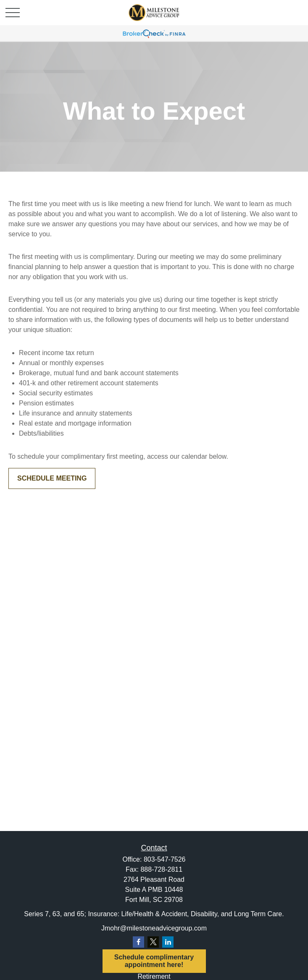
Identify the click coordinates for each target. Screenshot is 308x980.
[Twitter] (153, 942)
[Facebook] (138, 942)
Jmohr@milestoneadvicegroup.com (154, 928)
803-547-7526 (165, 859)
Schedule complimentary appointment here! (154, 961)
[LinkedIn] (168, 942)
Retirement (154, 976)
